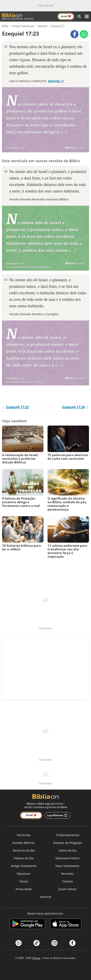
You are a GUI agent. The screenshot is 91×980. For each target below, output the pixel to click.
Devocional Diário (67, 858)
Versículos (24, 835)
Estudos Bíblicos (24, 843)
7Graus (36, 958)
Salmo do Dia (68, 850)
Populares (24, 874)
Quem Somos (67, 889)
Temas (24, 881)
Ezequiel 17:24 (76, 407)
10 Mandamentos (67, 835)
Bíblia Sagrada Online (18, 17)
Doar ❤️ (31, 815)
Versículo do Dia (24, 850)
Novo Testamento (67, 866)
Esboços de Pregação (68, 843)
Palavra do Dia (24, 858)
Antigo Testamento (24, 866)
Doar (66, 16)
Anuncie (46, 897)
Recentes (67, 874)
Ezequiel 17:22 (15, 407)
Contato (68, 881)
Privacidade (24, 889)
